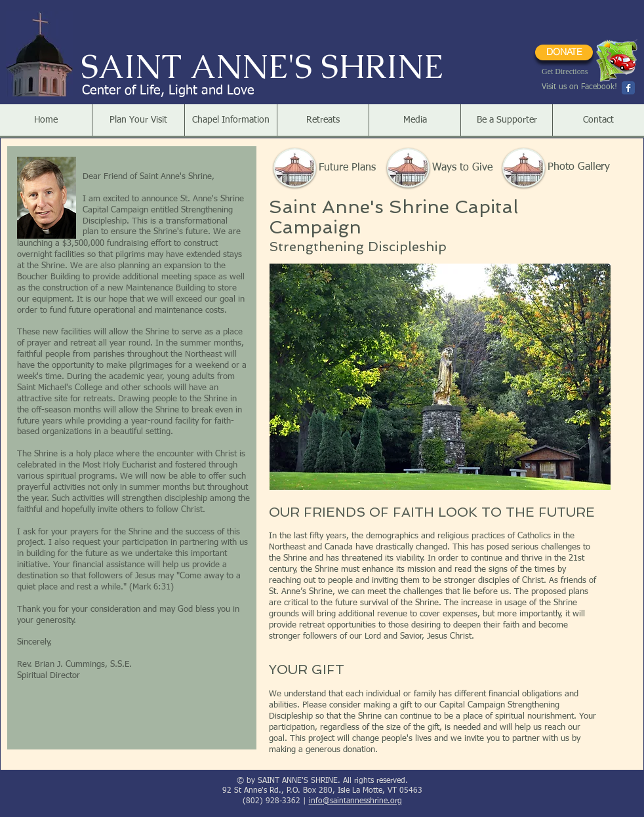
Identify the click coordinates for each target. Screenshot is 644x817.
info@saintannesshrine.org (355, 801)
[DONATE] (564, 52)
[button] (138, 120)
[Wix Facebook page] (628, 88)
